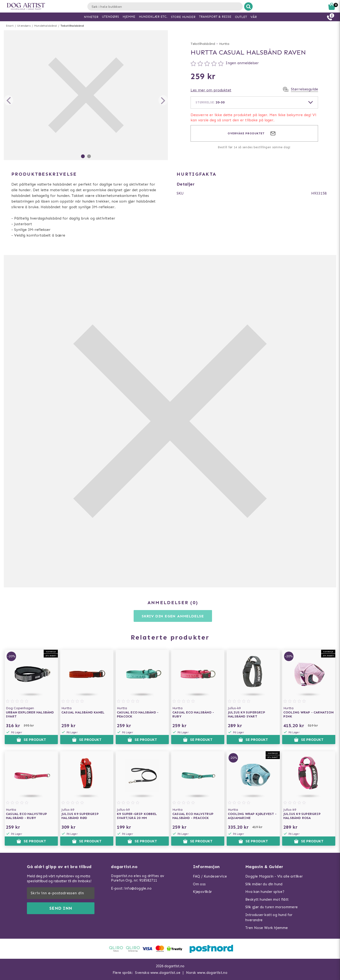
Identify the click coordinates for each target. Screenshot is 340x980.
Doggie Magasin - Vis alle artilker (274, 876)
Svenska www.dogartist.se (158, 973)
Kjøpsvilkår (202, 892)
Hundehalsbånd (46, 26)
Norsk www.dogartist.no (207, 973)
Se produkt (31, 740)
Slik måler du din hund (264, 884)
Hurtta (224, 44)
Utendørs (24, 26)
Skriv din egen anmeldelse (173, 616)
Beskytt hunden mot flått (267, 899)
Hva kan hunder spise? (265, 892)
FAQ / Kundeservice (210, 876)
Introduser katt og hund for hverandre (269, 918)
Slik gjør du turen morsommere (272, 907)
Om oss (199, 884)
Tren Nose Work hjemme (267, 928)
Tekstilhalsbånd (72, 26)
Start (10, 26)
